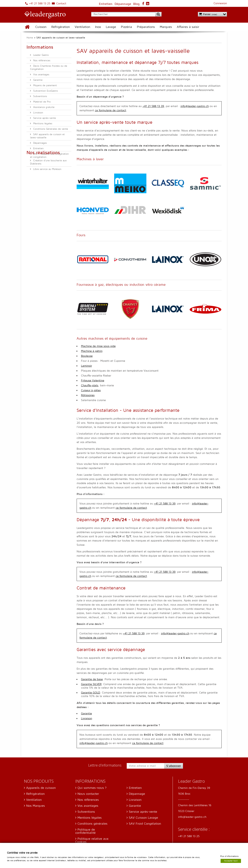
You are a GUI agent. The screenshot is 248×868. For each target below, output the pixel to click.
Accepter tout (231, 861)
